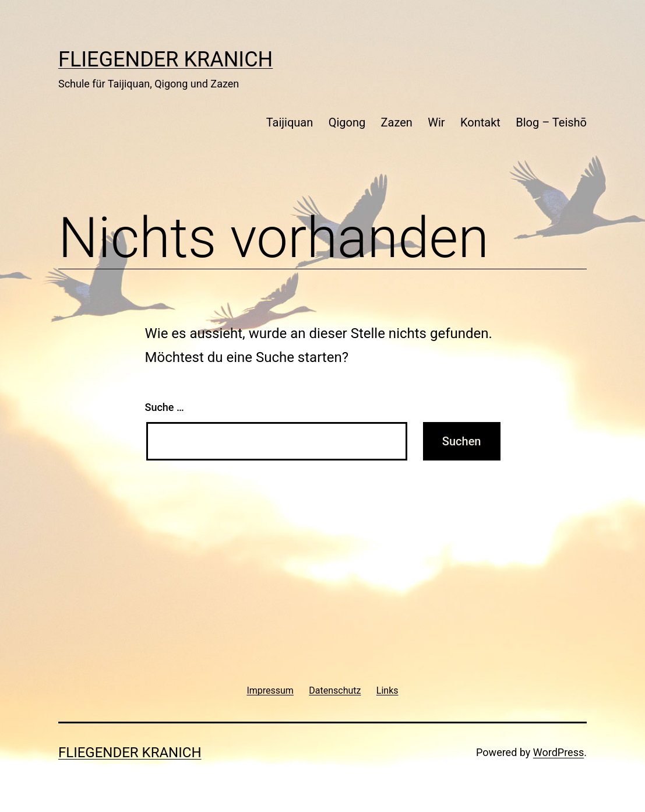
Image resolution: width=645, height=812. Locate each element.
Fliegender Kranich (165, 59)
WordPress (558, 752)
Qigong (347, 122)
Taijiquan (290, 122)
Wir (436, 122)
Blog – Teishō (551, 122)
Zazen (397, 122)
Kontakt (480, 122)
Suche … (165, 407)
